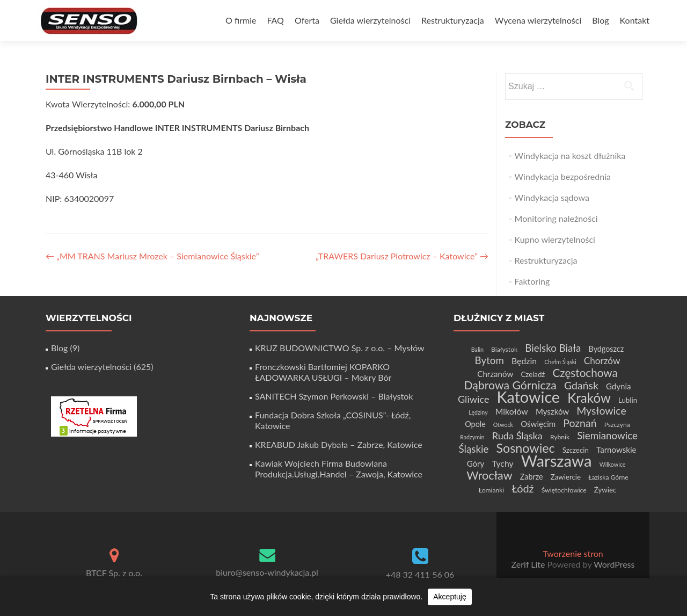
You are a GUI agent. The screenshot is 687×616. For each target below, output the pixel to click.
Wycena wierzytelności (538, 20)
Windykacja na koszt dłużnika (570, 155)
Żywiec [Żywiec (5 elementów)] (605, 490)
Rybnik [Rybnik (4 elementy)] (560, 437)
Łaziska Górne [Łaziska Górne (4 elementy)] (608, 477)
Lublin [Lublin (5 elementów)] (628, 400)
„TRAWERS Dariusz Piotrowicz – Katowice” (402, 256)
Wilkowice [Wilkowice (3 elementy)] (613, 464)
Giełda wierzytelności (370, 20)
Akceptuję (450, 597)
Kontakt (635, 20)
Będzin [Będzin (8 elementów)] (524, 361)
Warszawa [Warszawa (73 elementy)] (557, 461)
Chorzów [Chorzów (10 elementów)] (602, 361)
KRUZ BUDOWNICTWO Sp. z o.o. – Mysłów (340, 348)
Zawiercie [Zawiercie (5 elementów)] (566, 477)
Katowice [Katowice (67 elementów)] (528, 397)
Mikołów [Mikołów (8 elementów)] (512, 411)
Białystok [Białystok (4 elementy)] (504, 349)
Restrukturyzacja (453, 20)
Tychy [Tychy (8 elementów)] (502, 463)
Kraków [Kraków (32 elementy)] (589, 398)
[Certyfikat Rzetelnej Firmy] (94, 415)
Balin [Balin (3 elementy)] (477, 349)
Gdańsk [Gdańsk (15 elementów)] (581, 385)
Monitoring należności (556, 218)
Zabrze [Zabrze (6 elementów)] (532, 477)
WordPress (613, 564)
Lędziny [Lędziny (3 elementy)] (478, 412)
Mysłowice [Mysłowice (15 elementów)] (601, 411)
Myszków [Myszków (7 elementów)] (552, 411)
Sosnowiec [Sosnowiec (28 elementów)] (525, 448)
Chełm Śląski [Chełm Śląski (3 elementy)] (560, 362)
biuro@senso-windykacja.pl (267, 572)
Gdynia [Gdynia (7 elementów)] (619, 386)
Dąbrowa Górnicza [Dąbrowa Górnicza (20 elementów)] (510, 385)
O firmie (241, 20)
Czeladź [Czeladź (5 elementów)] (533, 374)
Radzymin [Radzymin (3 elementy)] (472, 437)
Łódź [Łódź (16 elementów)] (522, 488)
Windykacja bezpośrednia (563, 176)
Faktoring (532, 281)
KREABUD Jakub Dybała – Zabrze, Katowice (339, 444)
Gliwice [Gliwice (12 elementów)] (474, 399)
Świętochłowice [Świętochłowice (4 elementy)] (564, 490)
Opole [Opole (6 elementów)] (475, 424)
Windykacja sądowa (552, 197)
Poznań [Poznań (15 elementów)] (580, 423)
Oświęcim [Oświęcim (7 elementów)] (538, 424)
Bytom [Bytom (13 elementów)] (489, 360)
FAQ (275, 20)
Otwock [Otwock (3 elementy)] (503, 425)
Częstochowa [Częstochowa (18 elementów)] (585, 373)
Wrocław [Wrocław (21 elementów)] (489, 475)
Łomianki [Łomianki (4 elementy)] (492, 490)
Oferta (307, 20)
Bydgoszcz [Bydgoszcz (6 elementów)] (606, 349)
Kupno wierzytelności (555, 239)
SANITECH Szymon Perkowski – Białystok (334, 396)
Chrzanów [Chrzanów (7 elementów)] (495, 374)
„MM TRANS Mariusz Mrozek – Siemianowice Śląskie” (152, 256)
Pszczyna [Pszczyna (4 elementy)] (617, 425)
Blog (600, 20)
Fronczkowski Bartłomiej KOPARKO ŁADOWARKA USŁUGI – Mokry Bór (323, 372)
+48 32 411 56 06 (420, 574)
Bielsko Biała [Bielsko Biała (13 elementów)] (553, 348)
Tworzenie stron (573, 553)
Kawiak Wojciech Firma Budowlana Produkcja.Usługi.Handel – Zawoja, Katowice (339, 469)
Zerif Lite (529, 564)
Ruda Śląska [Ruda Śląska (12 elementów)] (517, 436)
